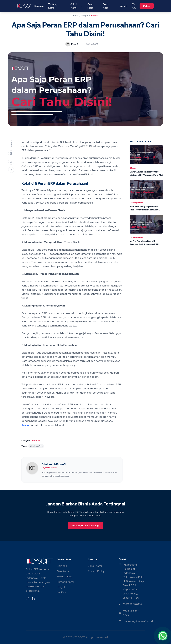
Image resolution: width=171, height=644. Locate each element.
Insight (123, 6)
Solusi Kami (95, 566)
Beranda (39, 6)
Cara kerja (63, 571)
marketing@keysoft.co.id (138, 621)
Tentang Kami (65, 582)
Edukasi (95, 16)
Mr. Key (61, 592)
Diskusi (147, 6)
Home (75, 16)
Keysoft (26, 425)
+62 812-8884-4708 (132, 613)
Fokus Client (64, 576)
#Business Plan (36, 446)
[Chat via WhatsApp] (163, 636)
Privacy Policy (96, 571)
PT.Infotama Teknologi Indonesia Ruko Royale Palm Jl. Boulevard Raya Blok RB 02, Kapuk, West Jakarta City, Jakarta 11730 (134, 581)
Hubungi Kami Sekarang (85, 525)
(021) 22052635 (132, 604)
